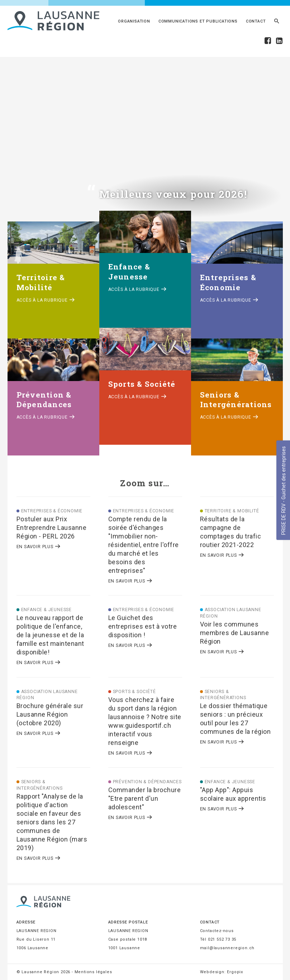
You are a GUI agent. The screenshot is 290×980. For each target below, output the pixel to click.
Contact (256, 21)
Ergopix (235, 972)
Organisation (134, 21)
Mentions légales (93, 972)
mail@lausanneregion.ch (227, 948)
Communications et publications (198, 21)
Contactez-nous (217, 931)
